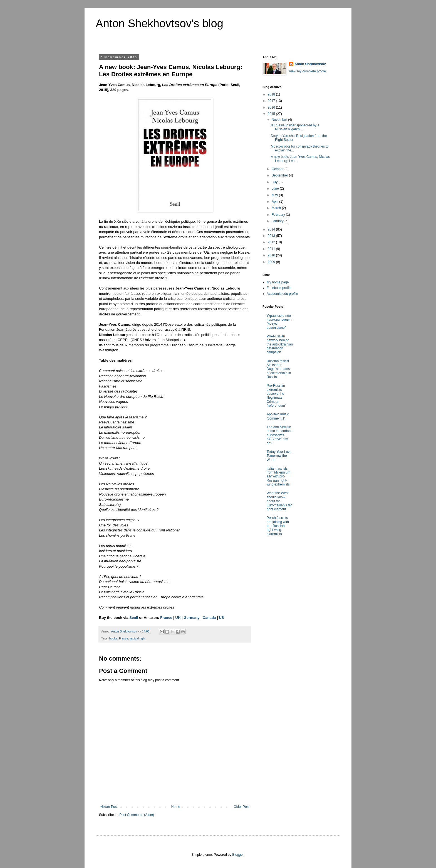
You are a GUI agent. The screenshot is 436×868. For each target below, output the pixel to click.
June (276, 188)
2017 (272, 101)
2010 (272, 255)
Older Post (241, 807)
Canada (209, 618)
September (280, 175)
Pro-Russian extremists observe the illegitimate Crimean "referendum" (276, 396)
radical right (138, 638)
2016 (272, 107)
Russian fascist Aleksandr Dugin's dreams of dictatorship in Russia (279, 369)
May (275, 195)
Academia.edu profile (282, 294)
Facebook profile (279, 288)
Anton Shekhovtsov (310, 64)
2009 (272, 262)
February (279, 215)
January (278, 221)
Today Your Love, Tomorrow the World (279, 456)
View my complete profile (307, 71)
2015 (272, 114)
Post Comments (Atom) (137, 815)
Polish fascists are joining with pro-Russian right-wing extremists (278, 526)
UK (178, 618)
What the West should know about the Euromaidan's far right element (279, 501)
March (277, 208)
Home (176, 807)
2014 (272, 229)
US (221, 618)
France (166, 618)
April (275, 202)
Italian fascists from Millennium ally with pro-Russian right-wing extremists (278, 477)
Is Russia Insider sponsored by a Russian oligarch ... (295, 127)
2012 (272, 242)
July (275, 182)
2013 (272, 236)
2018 (272, 94)
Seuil (134, 618)
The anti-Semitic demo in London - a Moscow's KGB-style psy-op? (280, 435)
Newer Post (109, 807)
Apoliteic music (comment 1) (278, 416)
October (278, 169)
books (113, 638)
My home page (278, 282)
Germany (191, 618)
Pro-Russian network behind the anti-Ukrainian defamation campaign (280, 344)
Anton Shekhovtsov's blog (159, 23)
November (280, 120)
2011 (272, 249)
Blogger (238, 855)
